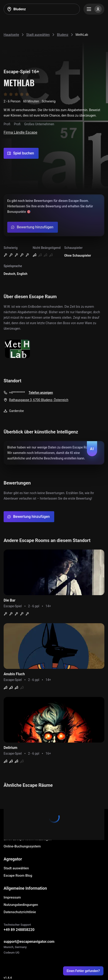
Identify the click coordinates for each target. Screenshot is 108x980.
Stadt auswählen (16, 868)
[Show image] (17, 349)
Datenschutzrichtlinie (20, 912)
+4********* (17, 393)
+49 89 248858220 (19, 930)
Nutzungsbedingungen (21, 905)
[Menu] (94, 9)
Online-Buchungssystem (22, 846)
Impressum (12, 897)
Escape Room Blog (18, 876)
